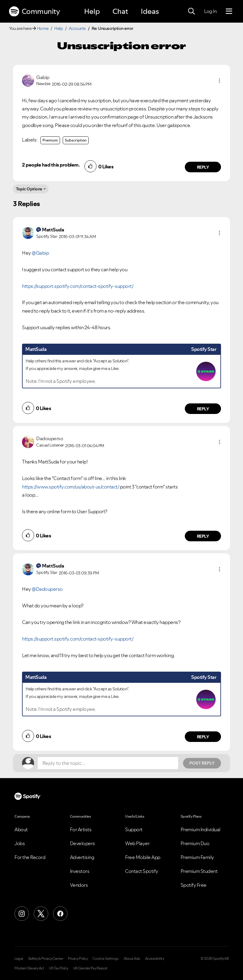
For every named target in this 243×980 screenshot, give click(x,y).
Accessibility (155, 959)
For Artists (81, 829)
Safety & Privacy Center (46, 959)
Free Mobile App (143, 857)
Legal (19, 959)
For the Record (30, 857)
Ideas (150, 11)
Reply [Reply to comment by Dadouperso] (203, 536)
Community (34, 11)
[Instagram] (22, 914)
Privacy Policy (78, 959)
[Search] (191, 11)
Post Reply (202, 763)
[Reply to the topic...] (108, 763)
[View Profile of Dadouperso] (50, 438)
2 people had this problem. (51, 165)
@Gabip (40, 253)
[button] (219, 81)
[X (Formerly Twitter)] (41, 914)
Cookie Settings (106, 959)
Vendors (79, 885)
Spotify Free (194, 885)
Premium (50, 140)
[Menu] (229, 11)
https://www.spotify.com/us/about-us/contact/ (71, 487)
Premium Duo (195, 843)
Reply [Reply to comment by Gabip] (203, 167)
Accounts (77, 28)
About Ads (132, 959)
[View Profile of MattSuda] (53, 230)
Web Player (137, 843)
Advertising (82, 857)
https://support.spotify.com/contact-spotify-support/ (78, 286)
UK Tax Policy (59, 968)
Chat (120, 11)
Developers (82, 843)
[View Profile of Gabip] (43, 77)
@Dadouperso (47, 589)
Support (134, 829)
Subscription (76, 140)
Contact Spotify (142, 871)
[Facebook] (60, 914)
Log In (210, 11)
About (21, 829)
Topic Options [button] (29, 189)
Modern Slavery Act (29, 968)
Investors (80, 871)
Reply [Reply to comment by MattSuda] (203, 409)
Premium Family (197, 857)
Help (92, 11)
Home (43, 28)
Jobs (20, 843)
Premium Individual (200, 829)
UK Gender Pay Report (90, 968)
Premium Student (199, 871)
